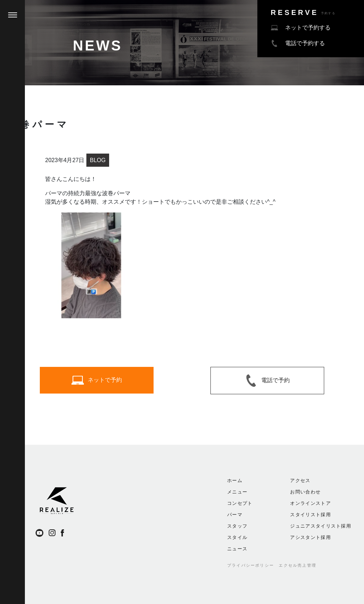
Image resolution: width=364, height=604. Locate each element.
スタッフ (237, 526)
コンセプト (240, 503)
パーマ (235, 515)
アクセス (300, 480)
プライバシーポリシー (251, 565)
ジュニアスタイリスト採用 (321, 526)
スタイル (237, 537)
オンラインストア (310, 503)
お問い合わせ (305, 492)
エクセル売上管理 (298, 565)
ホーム (235, 480)
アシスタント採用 (310, 537)
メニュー (237, 492)
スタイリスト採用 (310, 515)
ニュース (237, 549)
